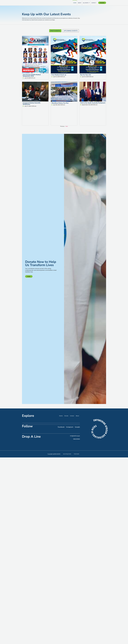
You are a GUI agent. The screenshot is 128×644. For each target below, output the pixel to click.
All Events (86, 3)
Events (61, 468)
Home (74, 3)
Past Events (77, 506)
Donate (29, 302)
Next (67, 126)
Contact (93, 3)
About (79, 3)
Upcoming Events (67, 506)
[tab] (55, 31)
